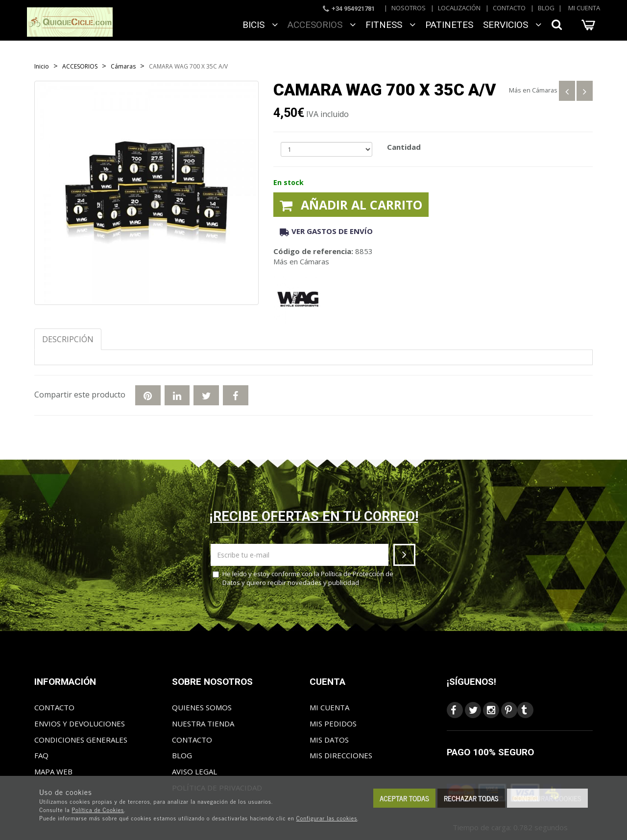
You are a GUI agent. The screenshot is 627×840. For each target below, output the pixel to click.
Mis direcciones (341, 755)
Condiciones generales (81, 740)
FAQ (41, 755)
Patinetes (449, 25)
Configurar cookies (547, 798)
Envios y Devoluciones (80, 723)
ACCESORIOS (322, 25)
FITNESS (390, 25)
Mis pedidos (333, 723)
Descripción (68, 339)
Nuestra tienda (203, 723)
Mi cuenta (584, 8)
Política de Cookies (98, 810)
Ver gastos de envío (326, 231)
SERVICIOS (512, 25)
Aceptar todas (404, 798)
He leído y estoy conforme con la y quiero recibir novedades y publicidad (303, 578)
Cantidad (404, 147)
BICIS (260, 25)
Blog (546, 8)
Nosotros (409, 8)
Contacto (509, 8)
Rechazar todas (471, 798)
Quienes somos (202, 707)
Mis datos (329, 740)
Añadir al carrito (351, 205)
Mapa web (53, 771)
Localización (459, 8)
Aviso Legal (194, 771)
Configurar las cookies (327, 818)
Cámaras (545, 90)
